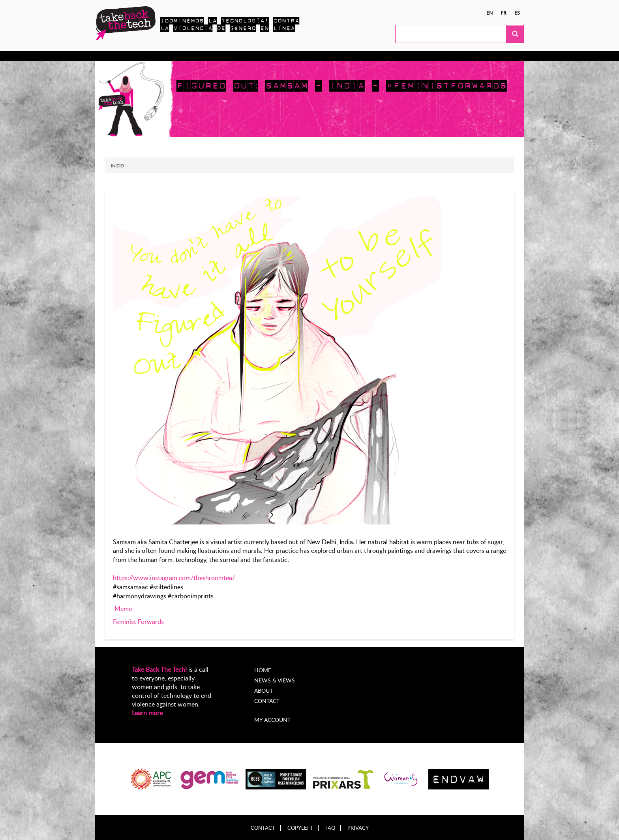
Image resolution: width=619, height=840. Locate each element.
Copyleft (300, 828)
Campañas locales (207, 56)
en (490, 13)
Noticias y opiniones (270, 56)
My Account (362, 56)
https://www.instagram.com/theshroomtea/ (174, 578)
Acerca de (322, 56)
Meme (123, 609)
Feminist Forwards (138, 622)
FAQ (330, 828)
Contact (267, 701)
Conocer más (128, 56)
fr (504, 13)
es (517, 13)
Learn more (147, 713)
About (264, 691)
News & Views (275, 680)
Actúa (165, 56)
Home (263, 670)
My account (272, 720)
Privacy (358, 828)
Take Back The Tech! (159, 669)
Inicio (117, 166)
